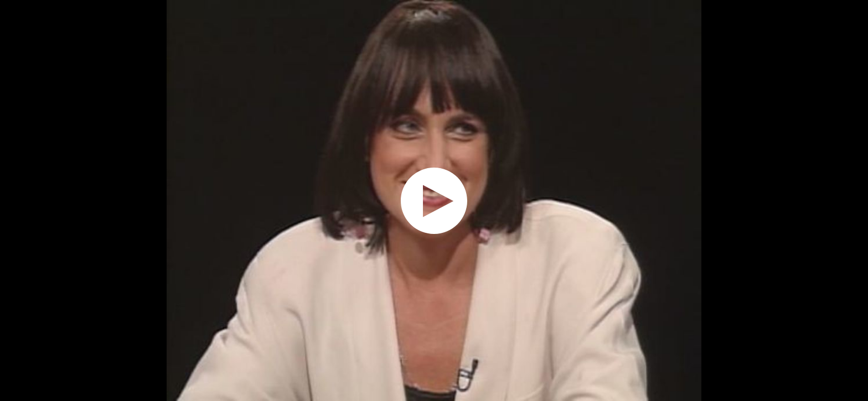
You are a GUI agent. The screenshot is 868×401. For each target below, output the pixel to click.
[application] (434, 201)
